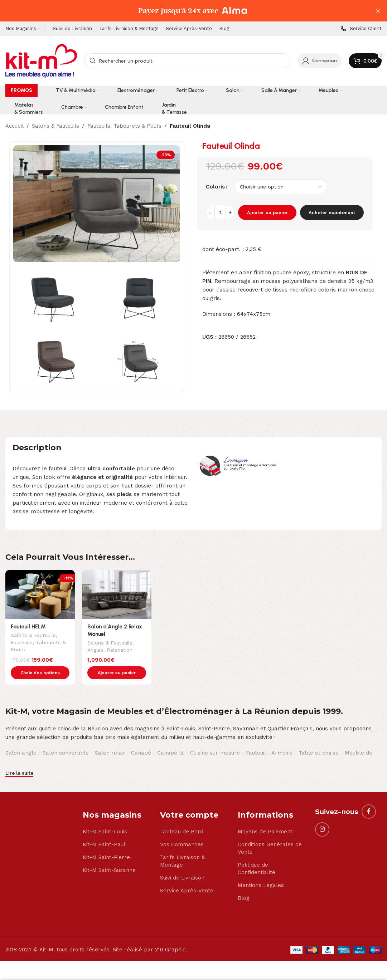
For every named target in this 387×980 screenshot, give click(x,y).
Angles (95, 651)
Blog (244, 883)
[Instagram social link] (322, 814)
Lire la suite (19, 758)
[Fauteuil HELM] (40, 594)
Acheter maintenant (332, 213)
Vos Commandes (182, 829)
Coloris (215, 187)
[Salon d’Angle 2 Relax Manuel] (117, 594)
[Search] (187, 61)
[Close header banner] (378, 11)
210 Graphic (170, 935)
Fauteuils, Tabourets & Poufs (124, 126)
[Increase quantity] (230, 212)
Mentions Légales (261, 870)
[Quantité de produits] (220, 212)
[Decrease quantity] (210, 212)
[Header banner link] (183, 11)
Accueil (14, 126)
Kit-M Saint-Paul (104, 829)
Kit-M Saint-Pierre (106, 842)
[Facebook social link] (369, 797)
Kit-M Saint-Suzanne (109, 855)
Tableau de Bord (182, 817)
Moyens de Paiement (265, 817)
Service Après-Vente (187, 876)
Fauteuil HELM (28, 627)
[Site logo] (41, 60)
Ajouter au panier (267, 213)
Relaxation (120, 651)
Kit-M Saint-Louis (105, 817)
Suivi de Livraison (182, 863)
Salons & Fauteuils (55, 126)
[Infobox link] (361, 29)
